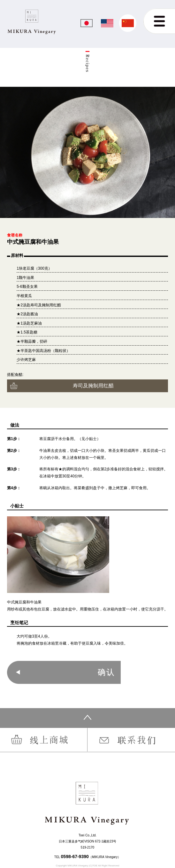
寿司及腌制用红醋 (93, 385)
